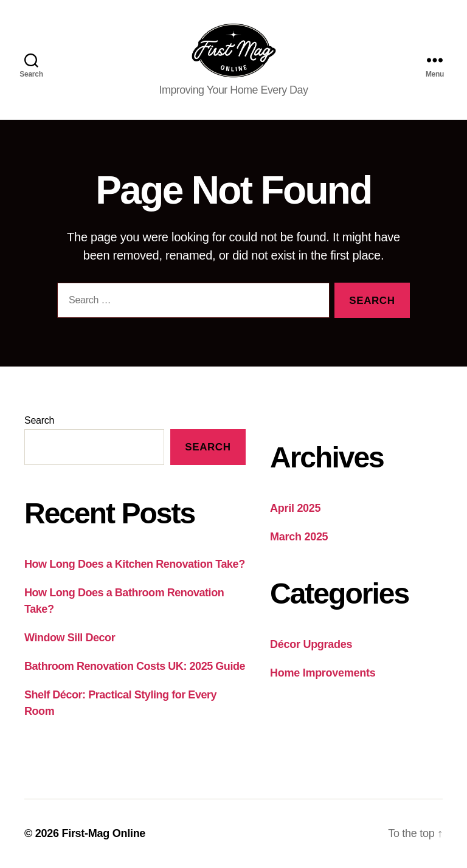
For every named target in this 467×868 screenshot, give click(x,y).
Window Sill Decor (70, 638)
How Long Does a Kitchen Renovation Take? (135, 564)
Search (39, 421)
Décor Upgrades (311, 645)
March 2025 (299, 537)
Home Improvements (323, 673)
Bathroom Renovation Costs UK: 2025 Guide (135, 666)
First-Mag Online (103, 833)
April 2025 (295, 509)
